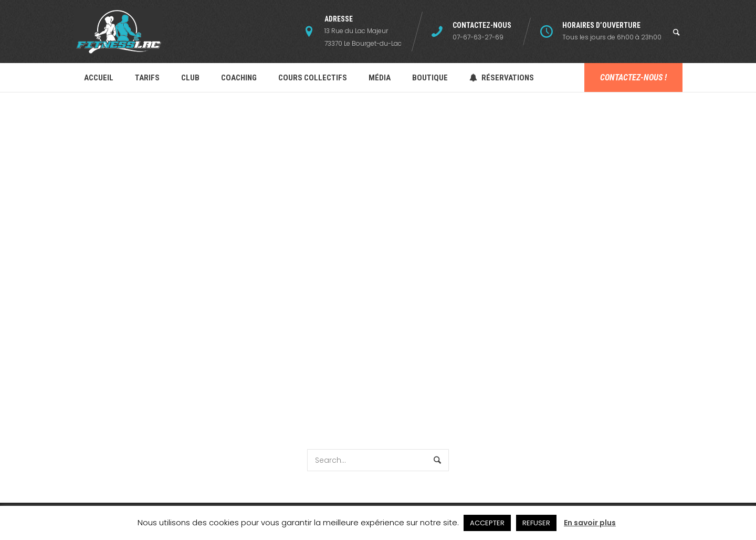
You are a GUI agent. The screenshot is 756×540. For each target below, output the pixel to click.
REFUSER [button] (536, 523)
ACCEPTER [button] (487, 523)
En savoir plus (590, 523)
